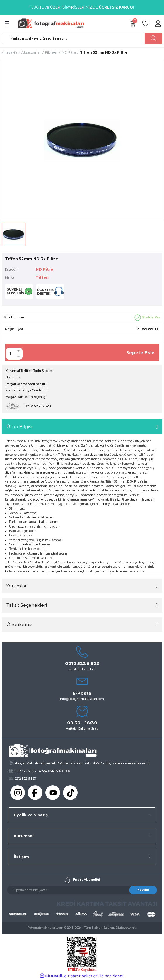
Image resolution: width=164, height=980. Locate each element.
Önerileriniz (19, 624)
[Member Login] (158, 24)
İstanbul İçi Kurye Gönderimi (27, 390)
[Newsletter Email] (82, 890)
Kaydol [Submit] (143, 890)
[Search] (82, 38)
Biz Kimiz (13, 377)
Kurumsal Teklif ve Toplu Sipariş (29, 371)
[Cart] (132, 24)
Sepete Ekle (140, 353)
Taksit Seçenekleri (27, 605)
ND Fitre (44, 269)
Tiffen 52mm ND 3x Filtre (35, 558)
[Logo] (53, 23)
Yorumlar (17, 586)
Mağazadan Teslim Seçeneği (26, 397)
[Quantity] (10, 354)
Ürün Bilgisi (19, 427)
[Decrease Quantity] (18, 357)
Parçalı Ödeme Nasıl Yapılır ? (27, 384)
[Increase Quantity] (18, 351)
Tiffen (42, 277)
